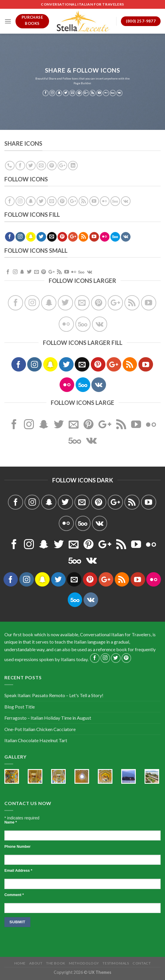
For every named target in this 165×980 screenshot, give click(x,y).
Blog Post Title (20, 707)
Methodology (84, 963)
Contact (142, 963)
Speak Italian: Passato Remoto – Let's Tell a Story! (54, 695)
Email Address (18, 871)
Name (11, 822)
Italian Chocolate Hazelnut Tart (36, 740)
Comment (14, 895)
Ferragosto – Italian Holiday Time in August (48, 718)
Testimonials (116, 963)
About (36, 963)
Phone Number (18, 847)
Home (20, 963)
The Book (56, 963)
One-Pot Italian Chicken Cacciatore (40, 729)
